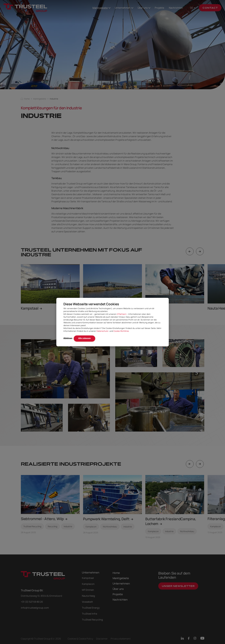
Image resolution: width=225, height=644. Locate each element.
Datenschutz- (103, 331)
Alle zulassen (84, 338)
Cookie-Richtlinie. (121, 331)
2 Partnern (122, 314)
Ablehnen (68, 338)
